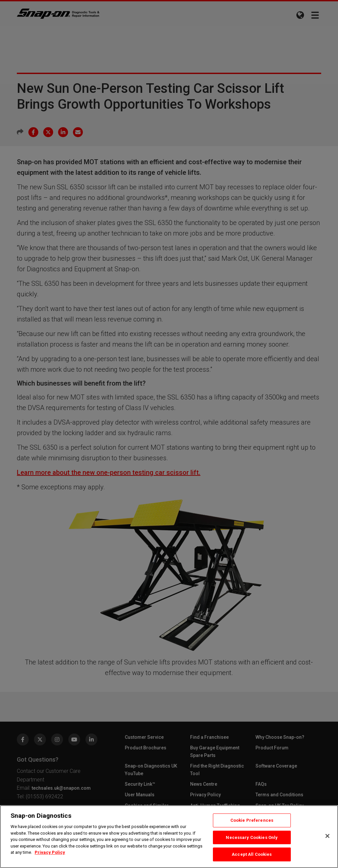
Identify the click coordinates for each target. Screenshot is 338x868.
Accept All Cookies (252, 854)
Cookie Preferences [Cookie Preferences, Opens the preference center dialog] (252, 820)
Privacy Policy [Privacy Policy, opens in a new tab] (50, 852)
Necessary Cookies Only (252, 837)
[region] (169, 837)
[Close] (327, 836)
